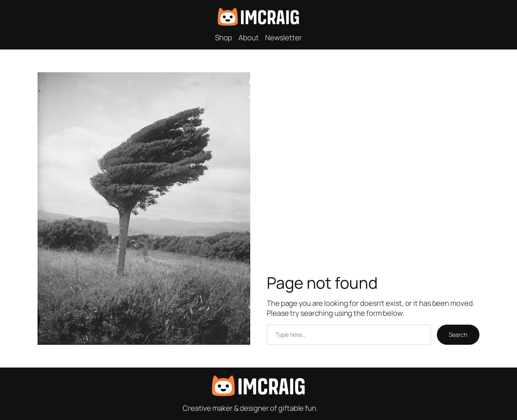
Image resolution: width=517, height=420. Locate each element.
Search (458, 335)
